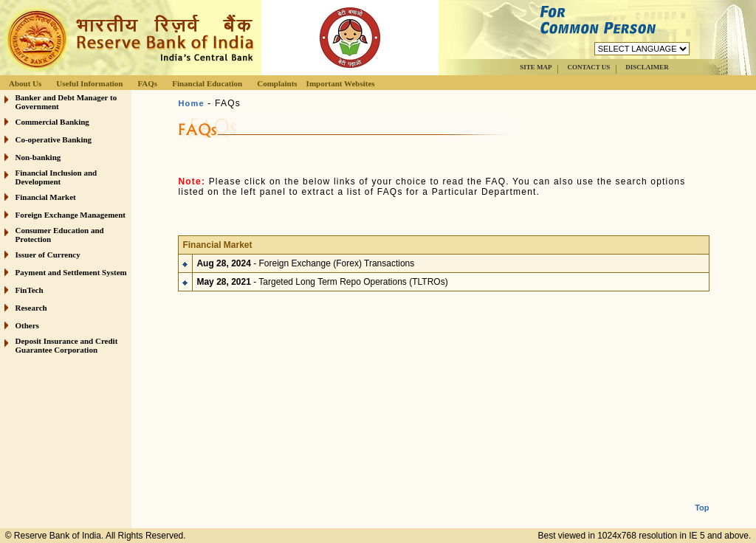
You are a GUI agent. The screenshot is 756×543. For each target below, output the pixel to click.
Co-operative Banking (54, 139)
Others (27, 325)
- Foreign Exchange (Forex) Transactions (305, 260)
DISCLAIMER (647, 67)
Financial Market (46, 197)
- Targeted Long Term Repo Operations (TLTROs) (322, 279)
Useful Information (89, 83)
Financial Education (207, 83)
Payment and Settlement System (71, 272)
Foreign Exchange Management (71, 215)
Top (702, 496)
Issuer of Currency (48, 255)
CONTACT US (588, 67)
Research (31, 308)
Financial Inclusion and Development (56, 177)
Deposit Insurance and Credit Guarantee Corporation (67, 345)
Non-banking (38, 157)
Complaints (277, 83)
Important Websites (341, 83)
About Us (25, 83)
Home (191, 103)
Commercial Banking (52, 122)
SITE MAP (536, 67)
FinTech (30, 290)
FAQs (147, 83)
